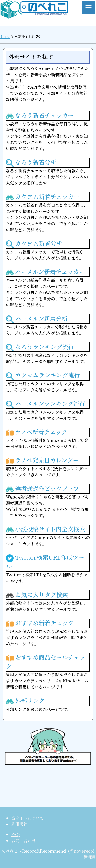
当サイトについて (28, 818)
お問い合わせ (24, 841)
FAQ (15, 834)
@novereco (81, 851)
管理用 (90, 857)
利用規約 (19, 824)
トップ (5, 37)
